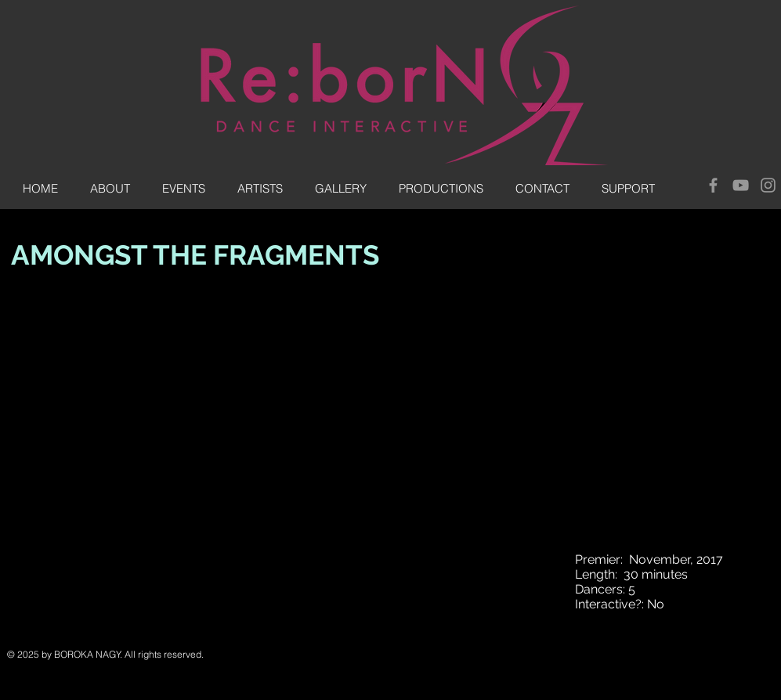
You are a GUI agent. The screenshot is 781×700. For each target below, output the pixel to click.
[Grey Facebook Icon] (713, 185)
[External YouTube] (287, 486)
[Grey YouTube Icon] (741, 185)
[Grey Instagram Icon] (768, 185)
